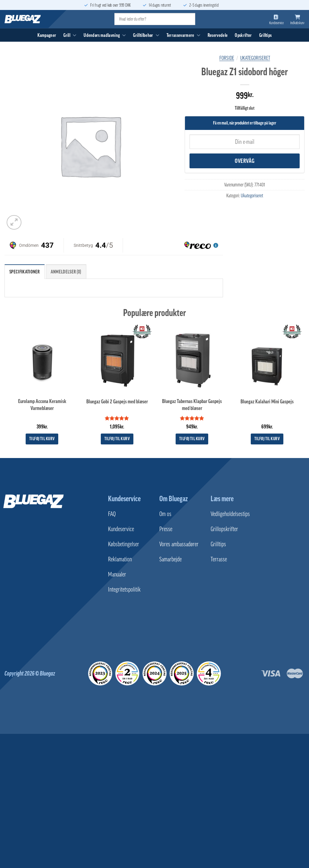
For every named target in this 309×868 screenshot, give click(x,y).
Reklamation (120, 559)
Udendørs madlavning (105, 35)
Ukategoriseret (255, 58)
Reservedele (218, 35)
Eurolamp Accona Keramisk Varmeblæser (42, 405)
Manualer (117, 574)
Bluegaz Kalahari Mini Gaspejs (267, 402)
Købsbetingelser (124, 544)
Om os (165, 514)
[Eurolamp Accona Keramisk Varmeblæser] (42, 358)
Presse (166, 529)
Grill (70, 35)
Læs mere (222, 499)
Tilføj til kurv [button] (42, 439)
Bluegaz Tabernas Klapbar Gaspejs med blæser (192, 405)
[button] (14, 223)
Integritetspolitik (124, 589)
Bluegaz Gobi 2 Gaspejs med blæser (117, 402)
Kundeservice (124, 499)
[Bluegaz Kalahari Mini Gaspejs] (267, 358)
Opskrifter (243, 35)
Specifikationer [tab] (25, 272)
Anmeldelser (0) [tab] (66, 272)
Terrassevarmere (183, 35)
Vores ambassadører (179, 544)
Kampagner (47, 35)
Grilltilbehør (146, 35)
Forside (227, 58)
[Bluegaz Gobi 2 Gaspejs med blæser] (117, 358)
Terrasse (219, 559)
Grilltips (266, 35)
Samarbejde (170, 559)
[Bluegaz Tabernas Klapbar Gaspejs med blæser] (192, 358)
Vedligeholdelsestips (230, 514)
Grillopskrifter (224, 529)
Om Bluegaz (174, 499)
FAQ (112, 514)
